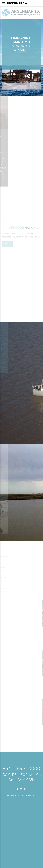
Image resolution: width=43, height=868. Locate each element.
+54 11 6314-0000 (22, 768)
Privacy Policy (31, 795)
